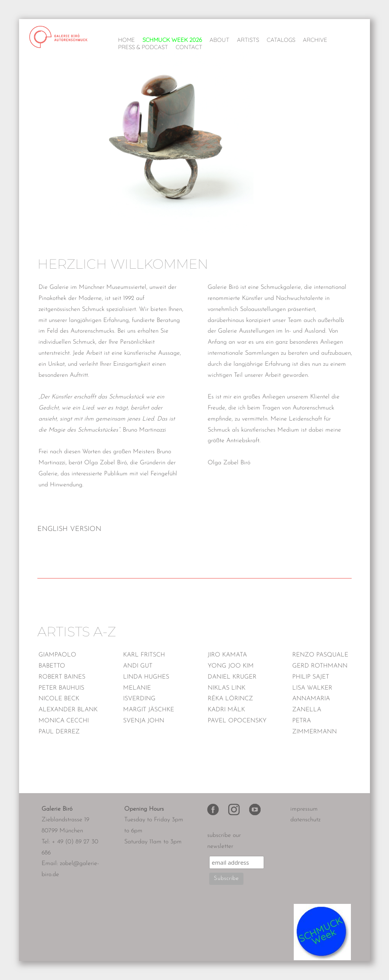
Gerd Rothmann (320, 666)
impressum (304, 809)
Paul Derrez (59, 732)
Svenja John (144, 721)
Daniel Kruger (232, 677)
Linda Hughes (146, 677)
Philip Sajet (311, 677)
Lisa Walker (312, 688)
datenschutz (305, 820)
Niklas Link (227, 688)
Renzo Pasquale (320, 655)
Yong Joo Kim (231, 666)
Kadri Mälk (226, 710)
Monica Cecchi (64, 721)
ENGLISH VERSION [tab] (69, 529)
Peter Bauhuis (61, 688)
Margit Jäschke (149, 710)
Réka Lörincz (230, 699)
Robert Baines (62, 677)
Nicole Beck (59, 699)
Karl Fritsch (144, 655)
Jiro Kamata (227, 655)
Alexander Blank (68, 710)
